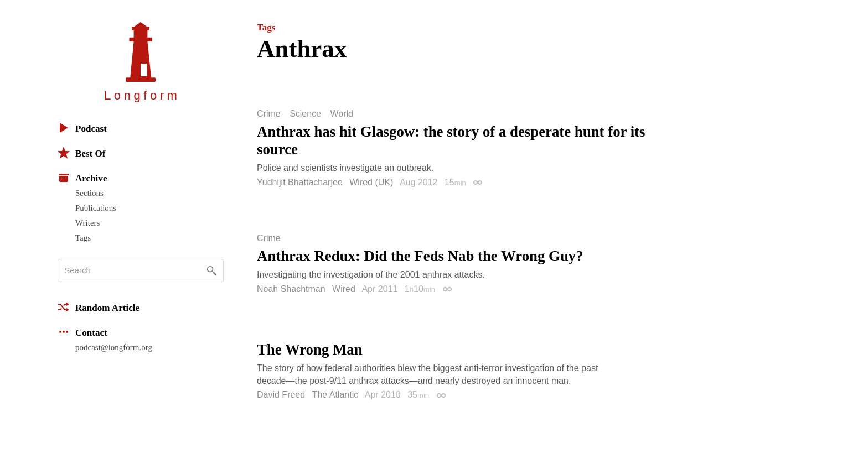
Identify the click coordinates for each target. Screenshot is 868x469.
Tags (83, 238)
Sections (89, 193)
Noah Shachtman (291, 289)
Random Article (99, 307)
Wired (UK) (371, 182)
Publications (96, 208)
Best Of (81, 153)
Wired (344, 289)
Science (305, 114)
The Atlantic (335, 395)
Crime (269, 114)
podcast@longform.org (114, 347)
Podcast (82, 128)
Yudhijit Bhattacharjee (300, 182)
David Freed (281, 395)
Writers (87, 223)
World (342, 114)
